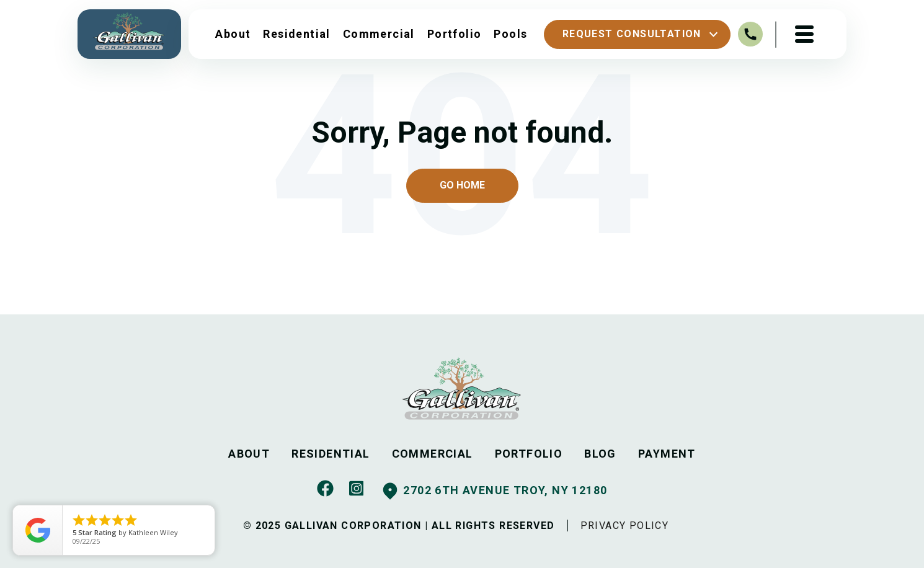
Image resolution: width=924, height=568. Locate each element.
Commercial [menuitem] (379, 34)
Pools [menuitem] (510, 34)
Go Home (462, 185)
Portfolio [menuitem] (455, 34)
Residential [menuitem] (296, 34)
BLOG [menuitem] (600, 454)
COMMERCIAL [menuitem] (433, 454)
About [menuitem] (233, 34)
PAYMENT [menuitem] (667, 454)
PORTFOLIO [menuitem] (529, 454)
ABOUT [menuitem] (249, 454)
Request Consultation (642, 34)
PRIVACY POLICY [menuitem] (625, 526)
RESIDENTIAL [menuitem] (331, 454)
